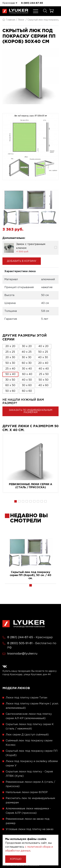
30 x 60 (27, 385)
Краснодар (10, 3)
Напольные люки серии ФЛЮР (27, 792)
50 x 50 (44, 380)
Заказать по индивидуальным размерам (30, 411)
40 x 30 (43, 357)
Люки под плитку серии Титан (26, 698)
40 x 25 (27, 352)
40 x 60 (43, 385)
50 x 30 (10, 363)
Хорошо (16, 859)
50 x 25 (43, 352)
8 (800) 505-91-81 (20, 643)
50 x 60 (10, 391)
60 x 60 (27, 391)
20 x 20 (10, 346)
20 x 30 (10, 357)
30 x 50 (10, 380)
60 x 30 (27, 363)
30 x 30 (27, 357)
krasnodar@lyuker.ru (22, 654)
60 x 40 (27, 374)
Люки (21, 20)
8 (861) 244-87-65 (32, 3)
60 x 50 (10, 385)
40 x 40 (44, 369)
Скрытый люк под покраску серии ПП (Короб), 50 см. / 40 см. (30, 575)
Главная (9, 20)
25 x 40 (10, 369)
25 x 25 (10, 352)
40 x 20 (43, 346)
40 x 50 (27, 380)
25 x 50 (44, 374)
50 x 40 (10, 374)
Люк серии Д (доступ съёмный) (27, 735)
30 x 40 (27, 369)
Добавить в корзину (22, 261)
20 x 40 (43, 363)
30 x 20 (27, 346)
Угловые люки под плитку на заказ (30, 829)
